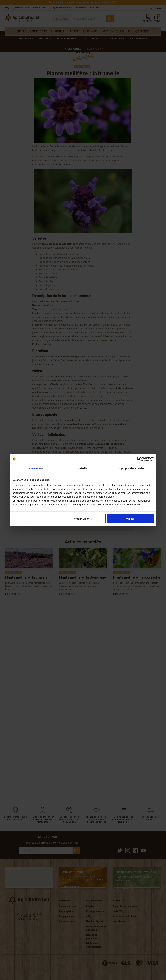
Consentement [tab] (34, 468)
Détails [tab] (83, 468)
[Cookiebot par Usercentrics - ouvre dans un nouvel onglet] (139, 459)
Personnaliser (83, 518)
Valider (130, 518)
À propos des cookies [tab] (132, 468)
